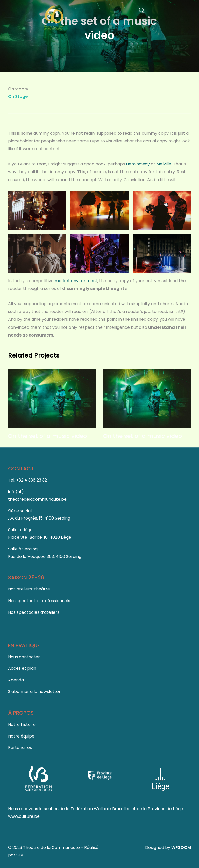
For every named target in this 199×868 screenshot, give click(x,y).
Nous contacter (24, 657)
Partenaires (20, 747)
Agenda (16, 680)
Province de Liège (165, 809)
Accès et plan (22, 668)
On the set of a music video (47, 436)
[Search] (142, 10)
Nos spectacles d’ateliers (34, 612)
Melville (164, 164)
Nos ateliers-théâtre (29, 589)
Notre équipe (21, 736)
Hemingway (138, 164)
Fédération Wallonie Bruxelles (101, 809)
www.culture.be (24, 816)
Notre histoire (22, 724)
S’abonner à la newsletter (34, 692)
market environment (76, 281)
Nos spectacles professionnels (39, 601)
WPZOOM (181, 847)
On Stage (18, 96)
